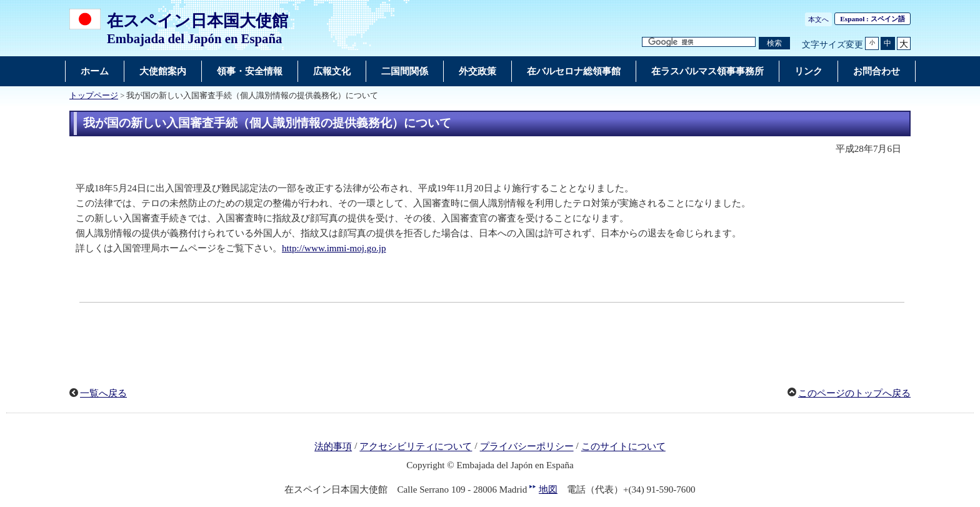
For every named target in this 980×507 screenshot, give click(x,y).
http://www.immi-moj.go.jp (334, 248)
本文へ (818, 19)
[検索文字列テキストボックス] (699, 42)
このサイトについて (623, 447)
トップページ (94, 96)
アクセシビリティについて (416, 447)
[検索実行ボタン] (774, 43)
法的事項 (333, 447)
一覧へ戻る (103, 393)
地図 (548, 489)
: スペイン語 (872, 19)
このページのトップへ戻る (854, 393)
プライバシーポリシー (527, 447)
